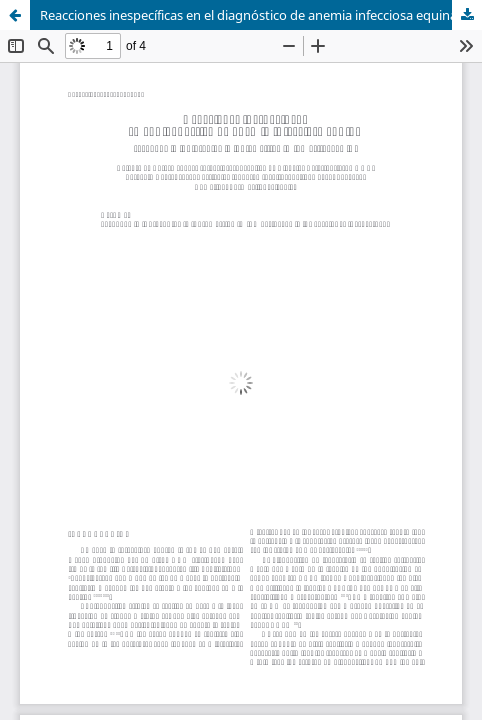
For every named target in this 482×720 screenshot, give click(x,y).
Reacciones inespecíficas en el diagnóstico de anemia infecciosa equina (248, 15)
